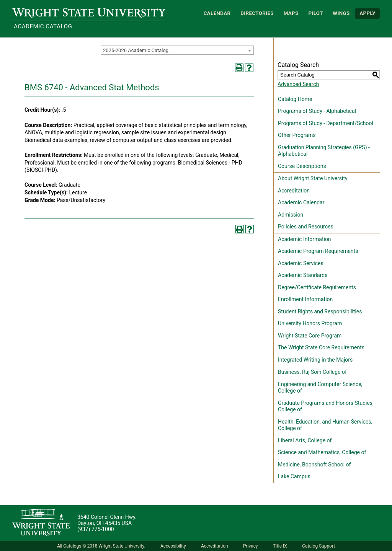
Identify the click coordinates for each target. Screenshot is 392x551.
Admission (291, 215)
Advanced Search (298, 84)
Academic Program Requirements (318, 251)
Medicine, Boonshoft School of (314, 465)
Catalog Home (295, 99)
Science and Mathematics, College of (322, 452)
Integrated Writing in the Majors (315, 360)
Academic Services (301, 263)
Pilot (315, 13)
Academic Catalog (43, 26)
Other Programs (297, 135)
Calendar (217, 13)
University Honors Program (310, 323)
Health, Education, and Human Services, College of (325, 425)
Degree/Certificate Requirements (317, 287)
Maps (291, 13)
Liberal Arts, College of (305, 440)
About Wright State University (313, 178)
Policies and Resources (306, 227)
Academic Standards (303, 275)
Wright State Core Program (310, 336)
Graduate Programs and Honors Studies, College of (326, 406)
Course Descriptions (302, 166)
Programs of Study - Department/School (326, 123)
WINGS (341, 13)
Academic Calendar (301, 202)
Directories (257, 13)
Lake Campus (294, 476)
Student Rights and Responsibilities (320, 311)
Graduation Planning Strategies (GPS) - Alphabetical (324, 151)
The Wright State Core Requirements (321, 347)
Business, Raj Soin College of (312, 372)
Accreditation (294, 191)
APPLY (367, 13)
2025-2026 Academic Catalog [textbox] (136, 50)
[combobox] (177, 50)
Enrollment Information (305, 299)
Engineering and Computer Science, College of (320, 388)
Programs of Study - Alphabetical (317, 111)
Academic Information (305, 239)
